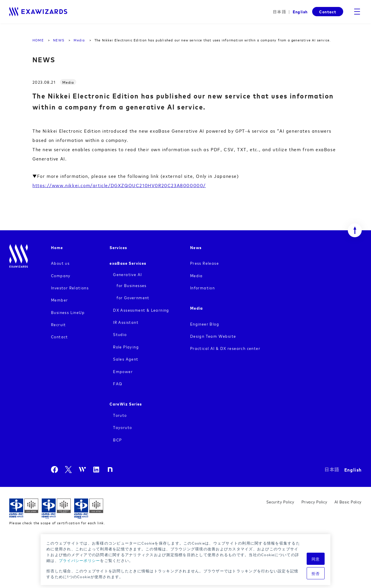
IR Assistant (126, 322)
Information (202, 287)
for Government (133, 297)
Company (61, 275)
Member (59, 300)
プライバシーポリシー (80, 560)
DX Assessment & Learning (141, 310)
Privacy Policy (314, 502)
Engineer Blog (205, 324)
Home (57, 247)
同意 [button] (316, 559)
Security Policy (280, 502)
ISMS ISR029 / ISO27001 (24, 509)
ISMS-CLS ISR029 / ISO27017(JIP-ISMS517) (56, 509)
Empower (123, 371)
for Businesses (132, 285)
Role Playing (126, 347)
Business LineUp (68, 312)
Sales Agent (126, 359)
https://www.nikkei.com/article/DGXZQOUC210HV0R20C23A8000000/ (119, 185)
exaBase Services (128, 263)
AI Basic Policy (348, 502)
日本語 (279, 12)
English (300, 11)
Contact (328, 11)
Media (197, 275)
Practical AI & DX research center (225, 348)
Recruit (59, 324)
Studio (120, 334)
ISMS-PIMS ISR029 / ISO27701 (89, 509)
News (196, 247)
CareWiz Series (126, 404)
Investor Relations (70, 287)
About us (60, 263)
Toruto (120, 415)
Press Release (204, 263)
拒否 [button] (316, 573)
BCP (117, 440)
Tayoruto (122, 427)
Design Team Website (213, 336)
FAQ (118, 383)
